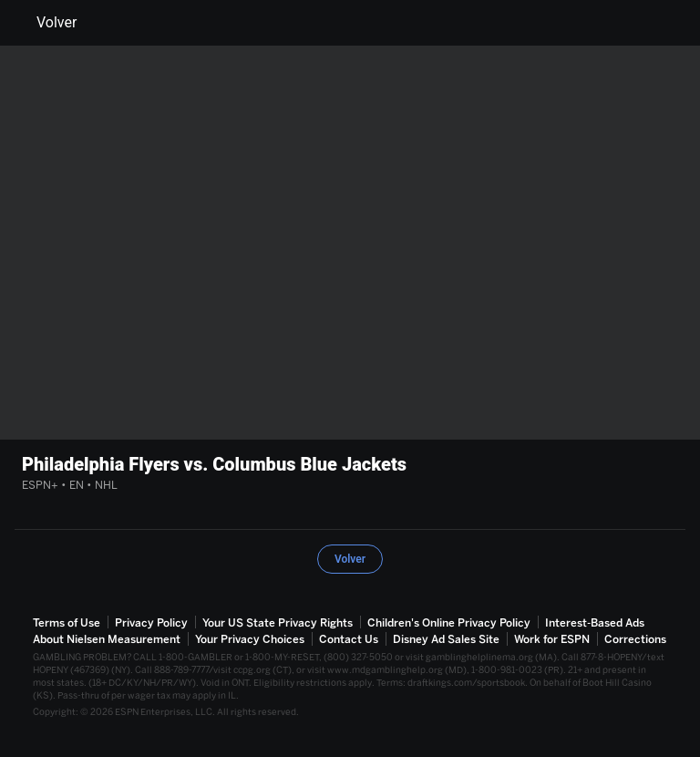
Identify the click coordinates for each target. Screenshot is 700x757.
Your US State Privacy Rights (278, 623)
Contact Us (349, 639)
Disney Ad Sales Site (446, 639)
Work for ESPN (552, 639)
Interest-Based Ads (595, 623)
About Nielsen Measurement (107, 639)
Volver (46, 23)
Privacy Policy (151, 623)
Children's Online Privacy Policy (449, 623)
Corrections (635, 639)
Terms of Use (67, 623)
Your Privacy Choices (250, 639)
